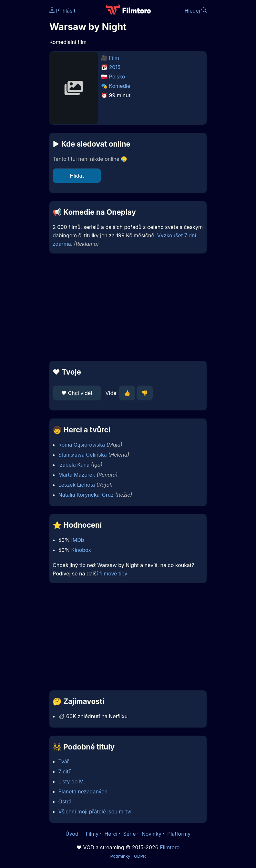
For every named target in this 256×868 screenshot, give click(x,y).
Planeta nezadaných (83, 791)
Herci (111, 834)
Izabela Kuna (74, 465)
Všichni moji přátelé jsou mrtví (95, 811)
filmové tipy (113, 573)
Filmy (92, 834)
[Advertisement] (128, 307)
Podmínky (120, 856)
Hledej (195, 11)
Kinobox (81, 550)
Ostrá (65, 801)
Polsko (117, 77)
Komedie (120, 86)
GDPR (140, 856)
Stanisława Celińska (83, 455)
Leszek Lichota (77, 485)
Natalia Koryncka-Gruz (86, 495)
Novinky (152, 834)
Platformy (179, 834)
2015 (115, 67)
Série (130, 834)
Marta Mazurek (77, 475)
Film (114, 58)
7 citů (65, 771)
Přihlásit (62, 11)
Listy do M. (72, 781)
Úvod (73, 834)
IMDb (77, 540)
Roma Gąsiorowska (82, 445)
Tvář (64, 761)
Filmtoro (170, 847)
